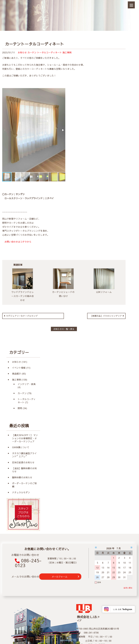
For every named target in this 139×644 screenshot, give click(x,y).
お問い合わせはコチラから (17, 242)
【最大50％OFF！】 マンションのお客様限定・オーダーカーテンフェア (25, 438)
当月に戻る (128, 588)
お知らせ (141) (20, 362)
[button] (63, 130)
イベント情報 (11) (21, 368)
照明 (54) (22, 408)
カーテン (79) (25, 393)
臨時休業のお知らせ (22, 477)
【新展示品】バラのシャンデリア (106, 316)
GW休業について (21, 447)
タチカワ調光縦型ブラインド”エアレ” (24, 455)
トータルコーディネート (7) (27, 401)
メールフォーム (60, 576)
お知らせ (22, 52)
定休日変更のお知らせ (23, 462)
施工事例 (67, 52)
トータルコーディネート (49, 52)
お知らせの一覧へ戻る (64, 329)
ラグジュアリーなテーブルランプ (21, 316)
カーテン (32, 52)
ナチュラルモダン (21, 492)
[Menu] (131, 5)
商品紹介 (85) (19, 374)
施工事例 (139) (20, 380)
